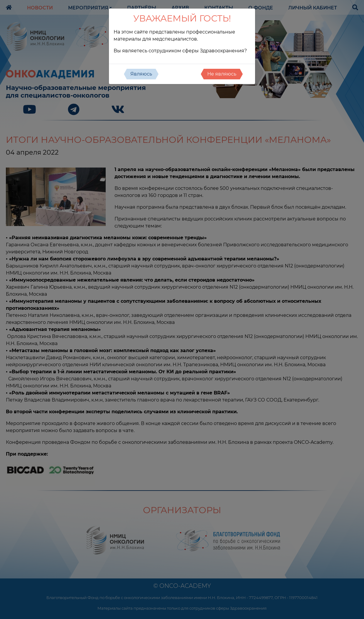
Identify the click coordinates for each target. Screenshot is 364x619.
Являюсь (141, 74)
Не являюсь (222, 74)
